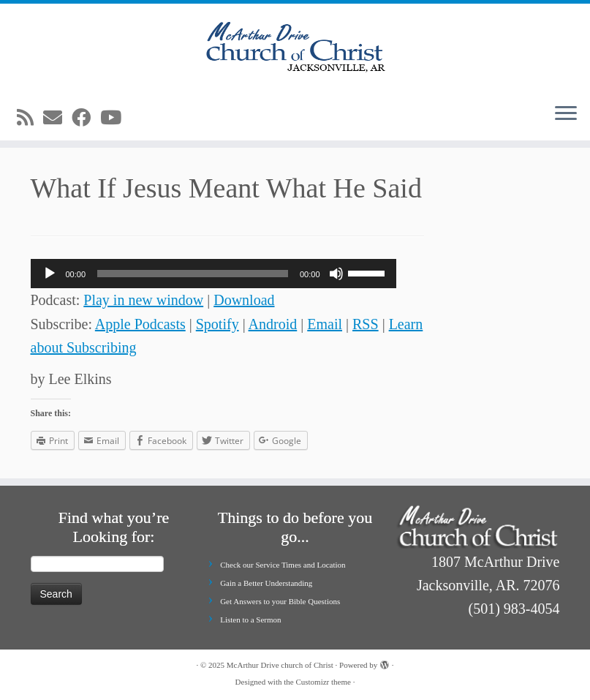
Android (273, 324)
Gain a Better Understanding (266, 583)
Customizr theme (323, 682)
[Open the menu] (566, 114)
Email (325, 324)
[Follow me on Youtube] (116, 118)
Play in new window (143, 300)
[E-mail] (57, 118)
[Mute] (336, 274)
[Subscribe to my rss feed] (30, 118)
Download (244, 300)
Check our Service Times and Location (283, 565)
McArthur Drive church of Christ (280, 665)
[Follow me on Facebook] (86, 118)
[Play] (50, 274)
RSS (366, 324)
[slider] (193, 274)
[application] (213, 274)
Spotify (218, 324)
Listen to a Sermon (250, 620)
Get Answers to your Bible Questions (280, 601)
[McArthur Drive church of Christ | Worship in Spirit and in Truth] (295, 48)
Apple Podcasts (140, 324)
